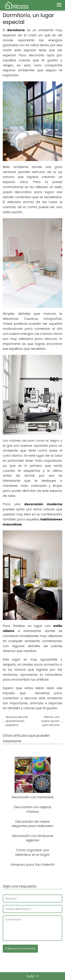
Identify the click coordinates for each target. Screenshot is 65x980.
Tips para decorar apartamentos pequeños (17, 721)
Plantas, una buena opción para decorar (51, 721)
